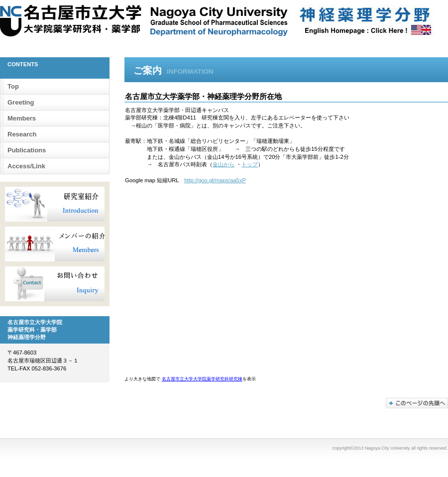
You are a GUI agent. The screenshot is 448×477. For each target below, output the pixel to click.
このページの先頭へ (417, 403)
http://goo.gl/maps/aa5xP (215, 180)
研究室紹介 (55, 204)
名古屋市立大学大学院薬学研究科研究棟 (202, 379)
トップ (250, 164)
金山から (224, 164)
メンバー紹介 (55, 244)
